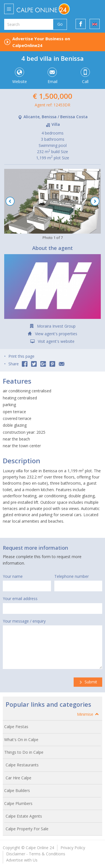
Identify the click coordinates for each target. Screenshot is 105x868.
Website (19, 76)
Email (52, 76)
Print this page (21, 356)
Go (60, 24)
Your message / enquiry (24, 621)
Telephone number (72, 576)
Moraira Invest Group (56, 326)
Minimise (88, 714)
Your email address (20, 599)
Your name (13, 576)
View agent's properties (56, 334)
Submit (88, 682)
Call (85, 76)
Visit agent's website (56, 341)
